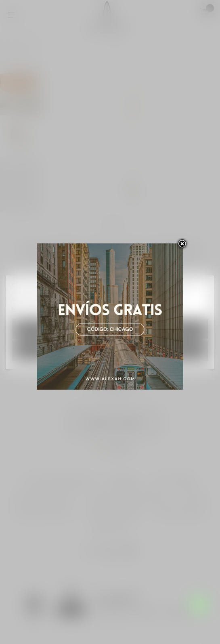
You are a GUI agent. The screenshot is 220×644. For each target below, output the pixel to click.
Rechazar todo (110, 329)
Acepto (110, 351)
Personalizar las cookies (83, 309)
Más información (32, 309)
